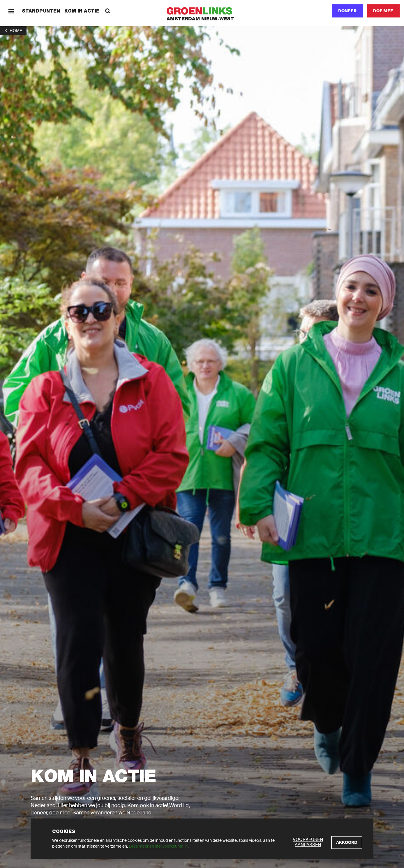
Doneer (347, 11)
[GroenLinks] (202, 11)
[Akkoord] (347, 843)
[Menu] (11, 11)
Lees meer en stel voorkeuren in (158, 846)
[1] (13, 31)
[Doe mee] (383, 11)
